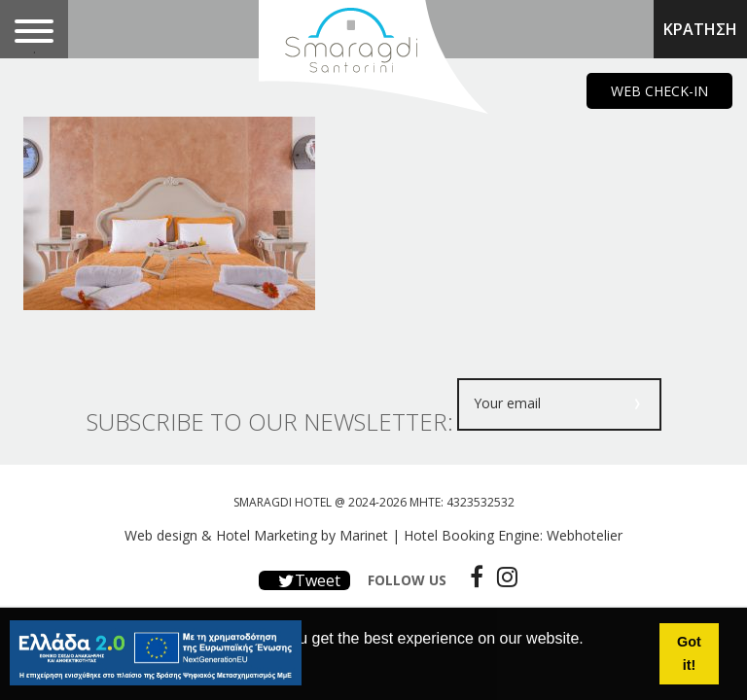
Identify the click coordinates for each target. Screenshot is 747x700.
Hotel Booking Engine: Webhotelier (513, 535)
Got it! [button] (689, 653)
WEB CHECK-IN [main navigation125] (659, 91)
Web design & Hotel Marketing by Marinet (256, 535)
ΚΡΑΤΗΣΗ (700, 29)
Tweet (304, 580)
